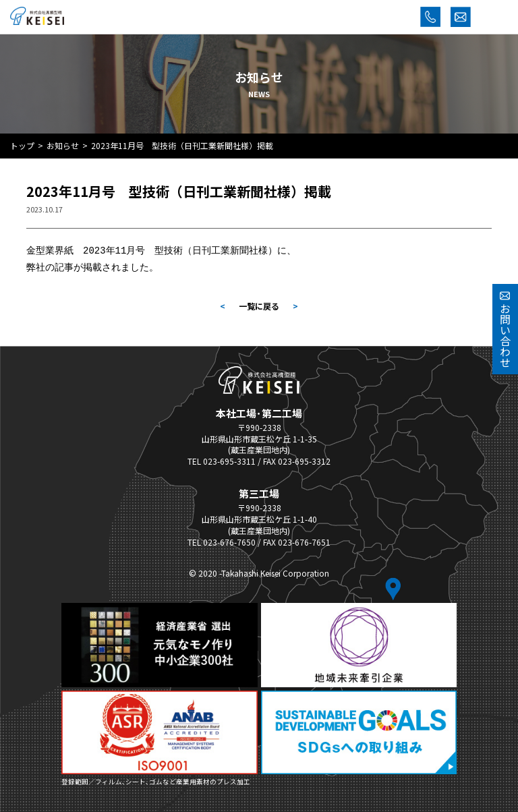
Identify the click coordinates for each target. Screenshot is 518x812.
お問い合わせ (505, 329)
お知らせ (63, 145)
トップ (22, 145)
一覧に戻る (259, 305)
